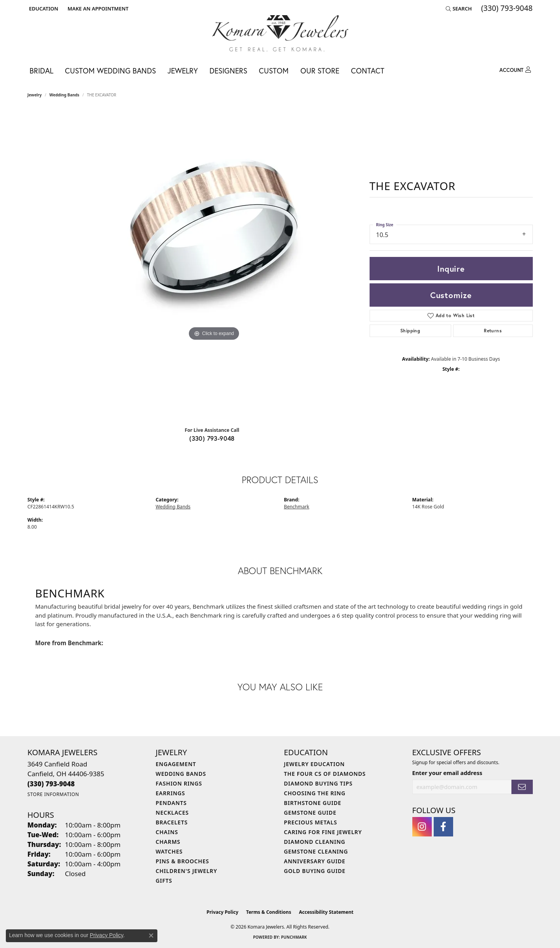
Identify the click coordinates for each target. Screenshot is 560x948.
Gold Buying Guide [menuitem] (315, 871)
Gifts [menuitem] (164, 881)
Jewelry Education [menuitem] (315, 764)
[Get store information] (53, 794)
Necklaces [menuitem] (172, 813)
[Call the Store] (51, 784)
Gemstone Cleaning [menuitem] (316, 851)
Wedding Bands (64, 95)
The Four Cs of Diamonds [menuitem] (325, 774)
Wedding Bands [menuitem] (181, 774)
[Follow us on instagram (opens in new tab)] (422, 827)
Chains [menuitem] (167, 832)
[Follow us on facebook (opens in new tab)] (443, 827)
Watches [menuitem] (169, 851)
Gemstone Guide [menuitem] (310, 813)
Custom (274, 71)
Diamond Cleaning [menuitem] (315, 842)
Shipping (410, 331)
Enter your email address (447, 773)
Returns (493, 331)
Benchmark (297, 507)
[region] (214, 265)
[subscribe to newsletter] (522, 787)
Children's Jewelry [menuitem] (187, 871)
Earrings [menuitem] (171, 793)
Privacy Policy (223, 912)
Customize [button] (451, 295)
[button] (43, 9)
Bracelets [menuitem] (172, 822)
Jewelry (183, 71)
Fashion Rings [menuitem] (179, 783)
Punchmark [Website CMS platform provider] (294, 937)
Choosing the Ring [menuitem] (315, 793)
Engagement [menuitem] (176, 764)
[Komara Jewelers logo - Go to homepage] (280, 33)
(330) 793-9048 (212, 438)
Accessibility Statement (326, 912)
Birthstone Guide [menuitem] (313, 803)
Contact (368, 71)
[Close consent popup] (151, 936)
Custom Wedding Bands (110, 71)
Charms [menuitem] (168, 842)
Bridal (41, 71)
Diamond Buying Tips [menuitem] (318, 783)
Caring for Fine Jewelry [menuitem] (323, 832)
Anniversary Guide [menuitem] (315, 861)
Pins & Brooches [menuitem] (183, 861)
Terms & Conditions (269, 912)
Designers (228, 71)
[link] (97, 9)
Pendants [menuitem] (171, 803)
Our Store (320, 71)
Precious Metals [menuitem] (311, 822)
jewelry (35, 95)
